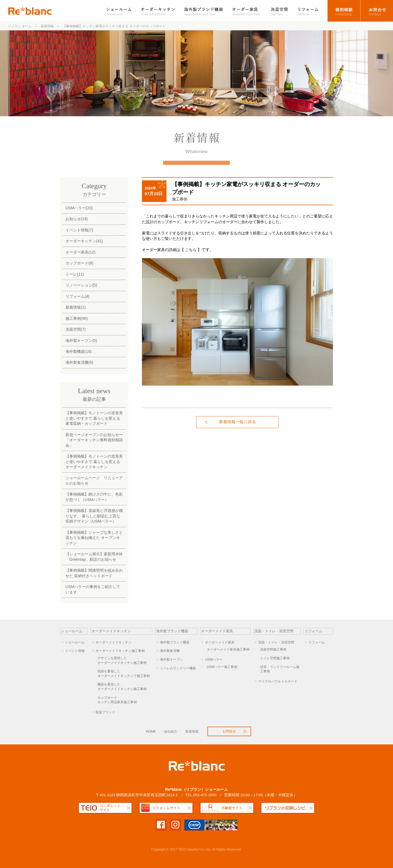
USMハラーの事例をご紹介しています (93, 589)
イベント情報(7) (79, 230)
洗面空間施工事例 (273, 649)
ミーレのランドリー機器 (178, 668)
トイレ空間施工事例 (275, 658)
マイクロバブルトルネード (278, 681)
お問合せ (377, 11)
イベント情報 (75, 651)
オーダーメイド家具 (220, 642)
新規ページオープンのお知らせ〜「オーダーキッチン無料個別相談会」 (94, 440)
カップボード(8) (79, 263)
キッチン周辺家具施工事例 (125, 700)
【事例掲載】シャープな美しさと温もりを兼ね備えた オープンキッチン (94, 538)
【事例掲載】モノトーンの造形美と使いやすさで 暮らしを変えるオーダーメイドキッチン (94, 462)
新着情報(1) (76, 307)
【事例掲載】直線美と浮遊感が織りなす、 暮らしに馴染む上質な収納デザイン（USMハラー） (94, 516)
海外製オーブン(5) (81, 341)
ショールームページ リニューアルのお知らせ (94, 480)
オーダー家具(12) (81, 252)
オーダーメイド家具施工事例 (228, 649)
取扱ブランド (105, 712)
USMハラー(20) (79, 208)
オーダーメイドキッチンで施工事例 (125, 673)
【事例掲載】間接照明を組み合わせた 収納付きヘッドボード (94, 573)
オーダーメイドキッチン (114, 642)
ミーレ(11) (75, 274)
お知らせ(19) (77, 219)
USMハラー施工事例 (222, 667)
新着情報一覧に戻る (238, 422)
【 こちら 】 (191, 250)
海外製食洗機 (170, 651)
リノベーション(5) (81, 285)
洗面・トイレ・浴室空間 (276, 642)
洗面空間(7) (76, 329)
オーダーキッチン (158, 11)
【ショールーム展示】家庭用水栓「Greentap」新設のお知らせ (94, 557)
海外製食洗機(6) (79, 362)
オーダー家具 (247, 11)
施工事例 (180, 199)
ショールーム (122, 11)
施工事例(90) (77, 318)
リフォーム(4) (78, 296)
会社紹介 (171, 732)
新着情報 (192, 732)
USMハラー (214, 660)
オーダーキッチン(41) (84, 241)
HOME (151, 732)
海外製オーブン (171, 660)
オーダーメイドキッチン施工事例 (120, 651)
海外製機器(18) (79, 351)
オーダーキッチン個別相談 (344, 11)
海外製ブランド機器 (204, 11)
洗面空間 (279, 11)
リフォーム (310, 11)
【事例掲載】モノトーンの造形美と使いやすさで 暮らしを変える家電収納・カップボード (94, 418)
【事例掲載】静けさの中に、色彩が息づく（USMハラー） (94, 497)
